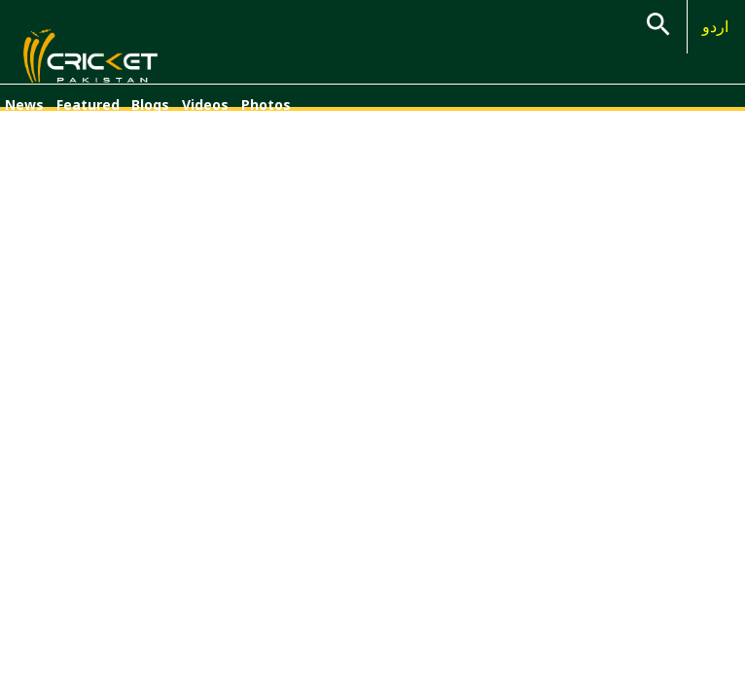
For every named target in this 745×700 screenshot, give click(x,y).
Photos (266, 105)
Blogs (150, 105)
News (24, 105)
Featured (88, 105)
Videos (205, 105)
